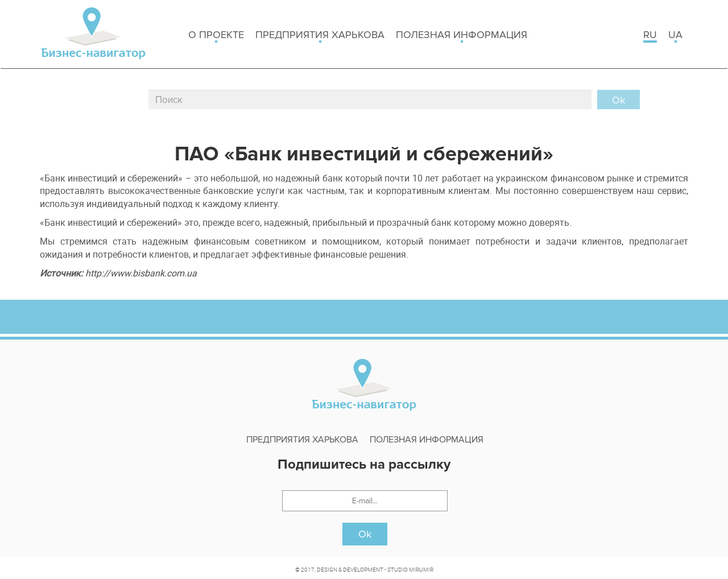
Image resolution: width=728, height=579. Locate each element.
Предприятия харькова (320, 36)
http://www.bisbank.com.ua (141, 273)
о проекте (216, 36)
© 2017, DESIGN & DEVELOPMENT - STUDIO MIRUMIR (364, 569)
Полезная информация (462, 36)
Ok (365, 534)
